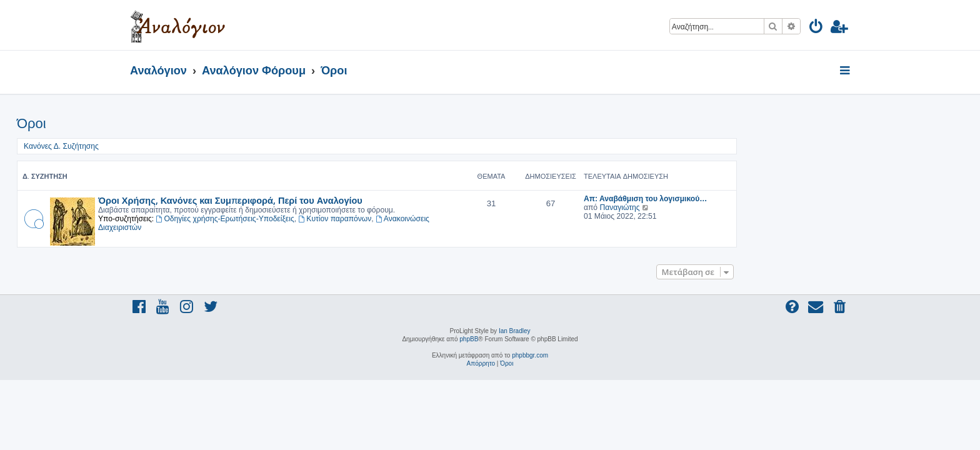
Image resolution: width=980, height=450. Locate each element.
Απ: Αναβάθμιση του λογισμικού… (758, 199)
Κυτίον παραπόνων (448, 219)
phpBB (469, 339)
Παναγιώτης (732, 207)
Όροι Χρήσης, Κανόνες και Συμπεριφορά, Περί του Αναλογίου (343, 200)
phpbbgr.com (530, 355)
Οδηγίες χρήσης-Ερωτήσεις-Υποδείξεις (338, 219)
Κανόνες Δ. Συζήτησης (174, 146)
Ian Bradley (515, 331)
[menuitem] (817, 28)
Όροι (145, 123)
